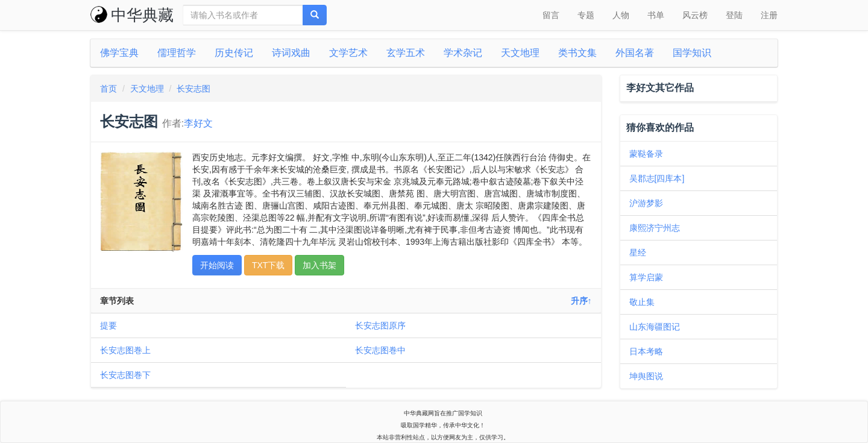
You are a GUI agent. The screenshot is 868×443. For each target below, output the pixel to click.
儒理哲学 (177, 53)
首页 (108, 89)
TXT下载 (268, 265)
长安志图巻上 (125, 350)
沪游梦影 (646, 203)
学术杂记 (463, 53)
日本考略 (646, 351)
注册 (769, 15)
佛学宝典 (119, 53)
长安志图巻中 (380, 350)
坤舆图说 (646, 376)
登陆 (734, 15)
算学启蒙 (646, 277)
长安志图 (193, 89)
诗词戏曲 (291, 53)
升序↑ (581, 301)
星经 (638, 253)
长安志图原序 (380, 325)
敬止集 (642, 302)
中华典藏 (132, 15)
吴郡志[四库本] (657, 178)
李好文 (198, 123)
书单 (656, 15)
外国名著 (635, 53)
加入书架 (319, 265)
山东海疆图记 (655, 327)
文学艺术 (348, 53)
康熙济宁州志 (655, 228)
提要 (108, 325)
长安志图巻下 (125, 375)
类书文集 (577, 53)
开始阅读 (217, 265)
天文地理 (520, 53)
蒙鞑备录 (646, 154)
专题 (586, 15)
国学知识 (692, 53)
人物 (621, 15)
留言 (551, 15)
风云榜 (695, 15)
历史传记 (234, 53)
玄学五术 (406, 53)
